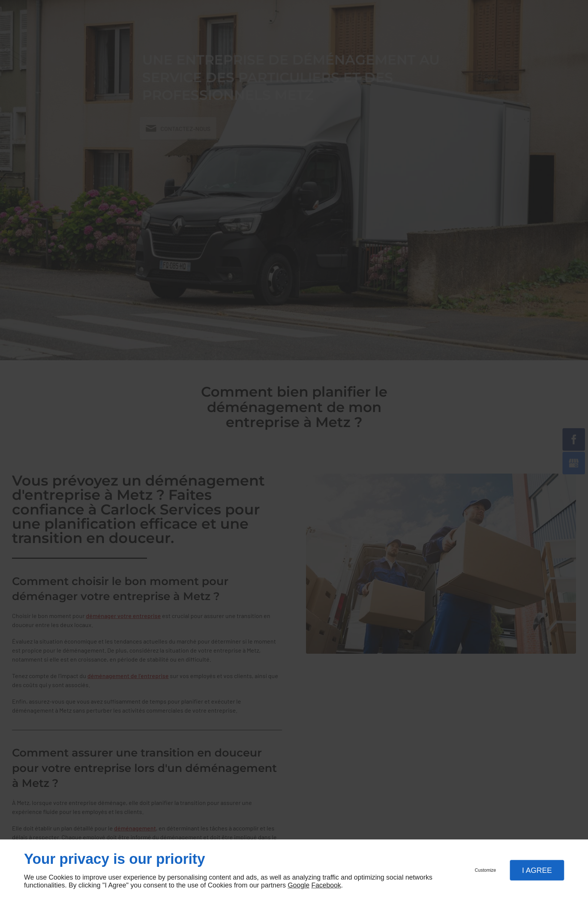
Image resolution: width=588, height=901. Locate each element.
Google (298, 885)
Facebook (326, 885)
